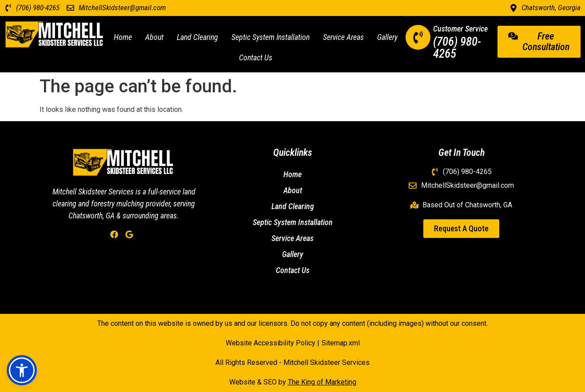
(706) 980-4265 (457, 48)
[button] (22, 370)
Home (123, 37)
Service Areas (343, 37)
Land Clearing (197, 37)
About (154, 37)
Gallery (387, 37)
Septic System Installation (271, 37)
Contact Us (256, 57)
